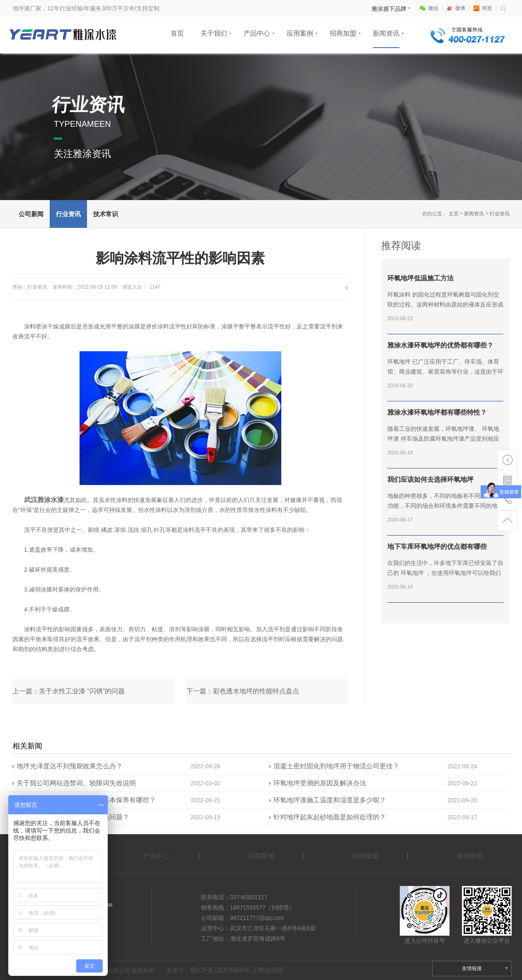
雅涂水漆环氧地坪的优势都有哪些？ (440, 345)
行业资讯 (68, 214)
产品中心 (257, 33)
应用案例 (300, 33)
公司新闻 (31, 214)
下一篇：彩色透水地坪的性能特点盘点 (243, 691)
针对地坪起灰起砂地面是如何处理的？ (330, 817)
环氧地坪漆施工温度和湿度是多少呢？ (330, 800)
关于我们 (214, 33)
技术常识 (106, 214)
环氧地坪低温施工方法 (420, 278)
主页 (454, 214)
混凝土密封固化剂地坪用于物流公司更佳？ (336, 766)
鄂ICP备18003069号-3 (223, 970)
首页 (177, 33)
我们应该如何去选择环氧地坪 (430, 479)
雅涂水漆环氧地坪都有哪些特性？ (437, 412)
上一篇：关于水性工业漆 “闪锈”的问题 (69, 691)
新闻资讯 (386, 33)
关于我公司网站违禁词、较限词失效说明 (76, 783)
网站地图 (271, 970)
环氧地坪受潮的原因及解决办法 (320, 783)
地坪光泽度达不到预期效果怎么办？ (70, 766)
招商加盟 (343, 33)
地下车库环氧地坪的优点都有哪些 (437, 547)
